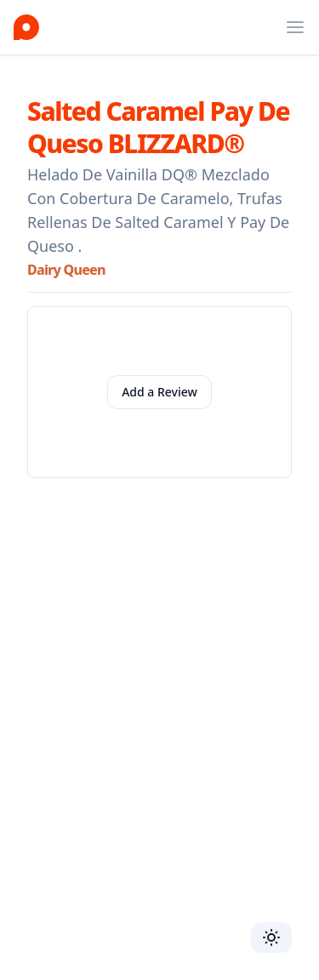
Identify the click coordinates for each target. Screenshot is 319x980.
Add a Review (159, 392)
